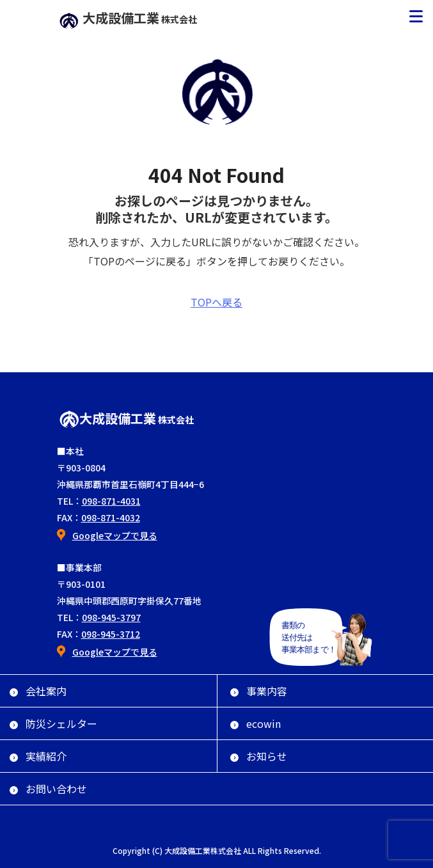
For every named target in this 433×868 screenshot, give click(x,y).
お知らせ (259, 756)
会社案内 (38, 691)
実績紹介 (38, 756)
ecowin (256, 723)
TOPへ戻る (216, 302)
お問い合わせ (48, 789)
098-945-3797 (111, 617)
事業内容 (259, 691)
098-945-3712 (111, 634)
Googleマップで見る (115, 535)
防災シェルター (53, 723)
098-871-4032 (111, 517)
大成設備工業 (128, 18)
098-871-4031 (111, 501)
